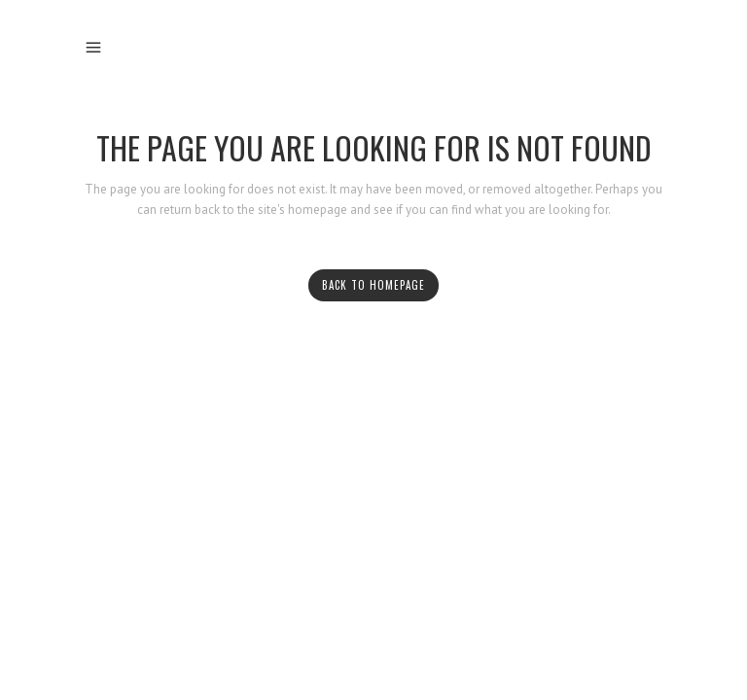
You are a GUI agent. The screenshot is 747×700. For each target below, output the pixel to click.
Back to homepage (373, 285)
